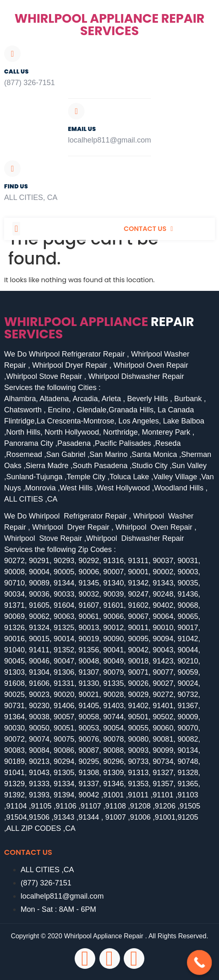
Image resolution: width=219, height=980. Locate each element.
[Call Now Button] (199, 962)
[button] (16, 229)
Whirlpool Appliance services (99, 328)
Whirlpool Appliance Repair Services (109, 25)
